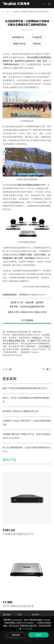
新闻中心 (8, 12)
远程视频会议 (18, 37)
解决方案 (7, 615)
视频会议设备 (27, 312)
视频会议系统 (14, 312)
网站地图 (40, 306)
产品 (19, 615)
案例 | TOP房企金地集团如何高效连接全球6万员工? (25, 388)
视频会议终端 (19, 44)
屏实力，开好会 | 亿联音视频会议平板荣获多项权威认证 (26, 400)
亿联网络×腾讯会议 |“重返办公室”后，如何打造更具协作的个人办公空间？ (26, 436)
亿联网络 (32, 306)
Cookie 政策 (27, 629)
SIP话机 (46, 346)
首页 (3, 12)
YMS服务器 (37, 37)
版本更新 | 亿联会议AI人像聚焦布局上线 (20, 411)
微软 (33, 340)
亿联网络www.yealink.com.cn (32, 295)
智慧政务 (37, 44)
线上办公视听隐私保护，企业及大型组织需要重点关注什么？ (27, 449)
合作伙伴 (36, 615)
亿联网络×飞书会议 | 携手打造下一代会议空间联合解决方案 (27, 423)
